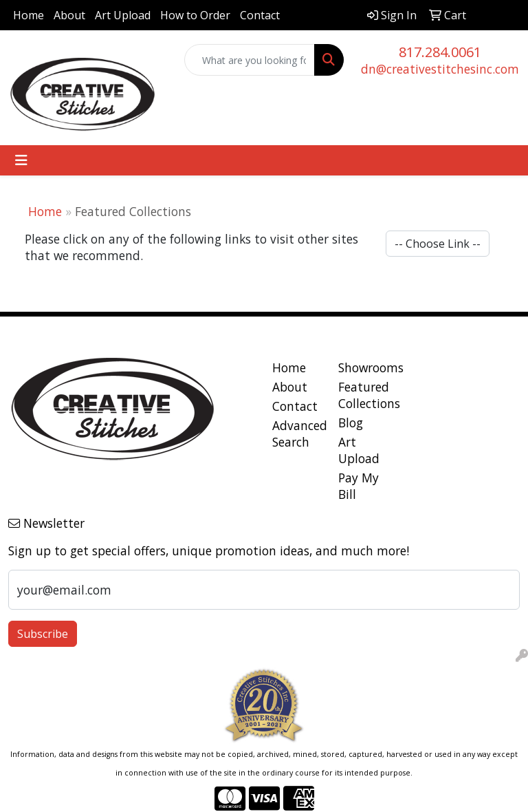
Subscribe (43, 634)
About (69, 15)
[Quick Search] (250, 60)
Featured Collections (363, 395)
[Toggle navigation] (21, 160)
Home (29, 15)
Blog (351, 423)
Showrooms (363, 367)
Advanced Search (297, 434)
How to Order (195, 15)
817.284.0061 (440, 52)
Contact (260, 15)
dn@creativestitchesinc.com (440, 69)
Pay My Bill (359, 486)
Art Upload (123, 15)
